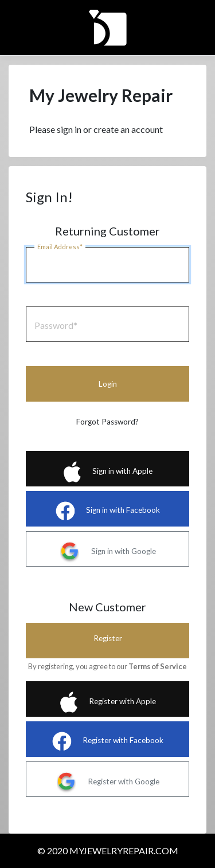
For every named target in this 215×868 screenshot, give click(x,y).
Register (108, 638)
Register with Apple (108, 702)
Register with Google (107, 782)
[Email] (107, 265)
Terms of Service (158, 666)
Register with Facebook (108, 741)
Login (108, 384)
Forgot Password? (107, 422)
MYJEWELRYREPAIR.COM (124, 851)
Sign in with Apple (108, 472)
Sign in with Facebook (108, 511)
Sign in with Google (107, 552)
